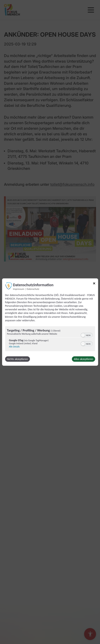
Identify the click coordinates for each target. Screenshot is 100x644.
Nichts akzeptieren (17, 359)
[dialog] (50, 322)
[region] (50, 339)
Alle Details (14, 347)
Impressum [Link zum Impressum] (19, 289)
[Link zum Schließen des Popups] (94, 284)
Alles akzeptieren (83, 359)
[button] (83, 335)
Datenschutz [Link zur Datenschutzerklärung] (33, 289)
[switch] (87, 335)
